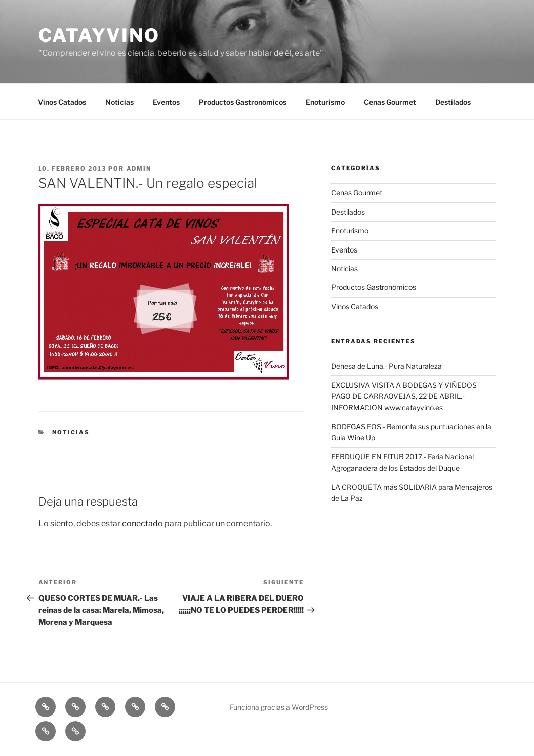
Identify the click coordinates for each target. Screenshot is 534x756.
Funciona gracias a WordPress (279, 707)
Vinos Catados (62, 102)
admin (139, 169)
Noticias (119, 102)
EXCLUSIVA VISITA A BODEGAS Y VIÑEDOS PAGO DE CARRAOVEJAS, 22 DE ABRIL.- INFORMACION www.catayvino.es (404, 396)
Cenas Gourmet (390, 102)
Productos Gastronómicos (243, 102)
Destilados (453, 102)
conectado (142, 523)
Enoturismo (325, 102)
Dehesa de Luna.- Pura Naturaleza (386, 366)
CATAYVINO (99, 35)
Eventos (166, 102)
